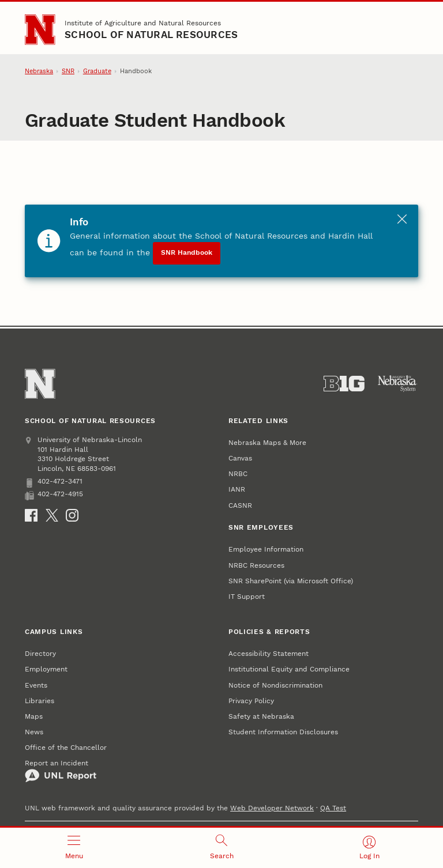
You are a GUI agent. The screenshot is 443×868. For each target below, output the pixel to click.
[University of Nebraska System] (398, 384)
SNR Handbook (187, 252)
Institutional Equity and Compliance (289, 669)
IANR (237, 489)
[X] (52, 515)
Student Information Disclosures (283, 732)
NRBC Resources (256, 565)
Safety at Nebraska (261, 716)
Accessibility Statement (269, 653)
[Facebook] (31, 515)
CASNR (240, 505)
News (34, 732)
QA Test (333, 808)
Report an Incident (61, 771)
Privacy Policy (251, 701)
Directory (40, 653)
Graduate (97, 71)
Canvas (240, 458)
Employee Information (266, 549)
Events (36, 685)
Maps (34, 716)
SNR (68, 71)
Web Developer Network (272, 808)
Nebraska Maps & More (267, 442)
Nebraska (39, 71)
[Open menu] (74, 848)
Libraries (40, 701)
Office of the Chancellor (66, 747)
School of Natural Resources (151, 35)
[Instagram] (72, 515)
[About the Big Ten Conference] (344, 384)
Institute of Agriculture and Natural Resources (143, 23)
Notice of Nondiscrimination (275, 685)
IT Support (247, 596)
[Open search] (221, 848)
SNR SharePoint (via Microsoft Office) (291, 581)
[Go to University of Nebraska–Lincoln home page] (40, 29)
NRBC (238, 473)
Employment (46, 669)
